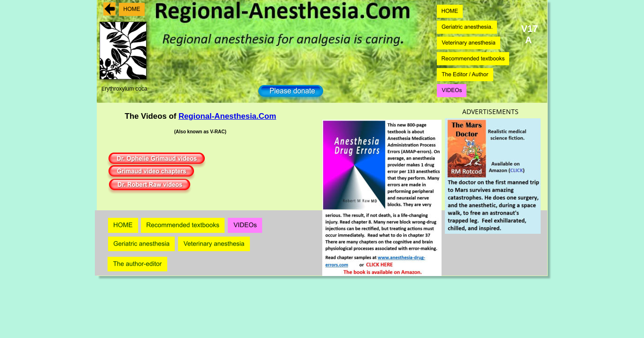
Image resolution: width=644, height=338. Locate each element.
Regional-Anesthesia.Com (227, 116)
